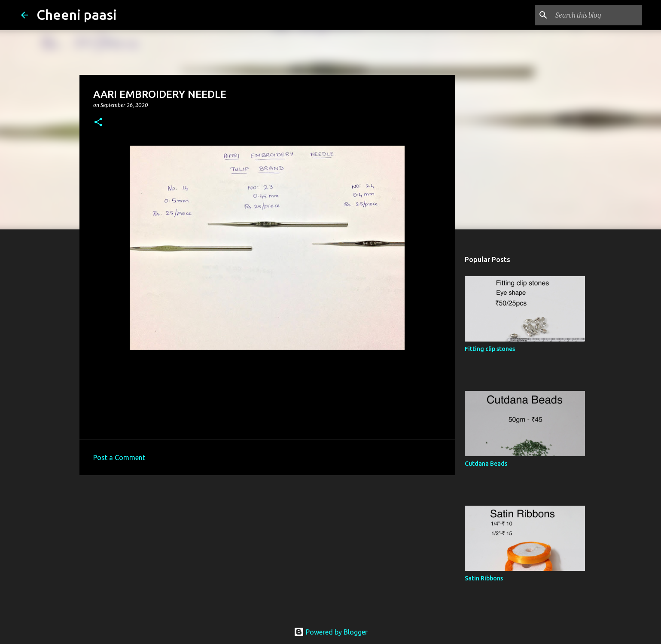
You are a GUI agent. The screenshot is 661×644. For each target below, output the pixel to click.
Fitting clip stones (490, 349)
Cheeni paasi (77, 15)
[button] (98, 123)
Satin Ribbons (484, 578)
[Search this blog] (597, 15)
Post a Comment (119, 458)
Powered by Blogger (331, 632)
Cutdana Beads (486, 464)
